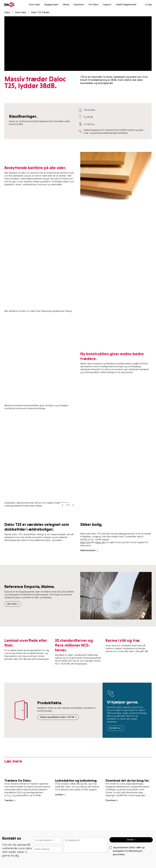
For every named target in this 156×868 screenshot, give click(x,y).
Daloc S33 (85, 542)
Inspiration (79, 5)
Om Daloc (94, 5)
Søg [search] (148, 5)
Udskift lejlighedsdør (126, 5)
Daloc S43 (100, 542)
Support (107, 5)
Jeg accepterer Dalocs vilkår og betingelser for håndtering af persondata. (127, 851)
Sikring (66, 5)
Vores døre (34, 5)
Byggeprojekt (51, 5)
